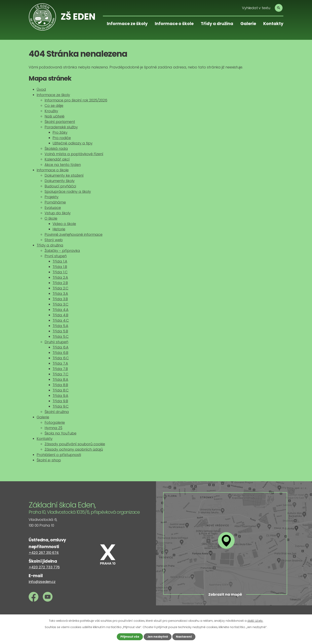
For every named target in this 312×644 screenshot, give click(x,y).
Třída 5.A (60, 326)
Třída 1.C (60, 272)
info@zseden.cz (42, 582)
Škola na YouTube (60, 433)
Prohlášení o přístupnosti (59, 455)
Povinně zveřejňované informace (74, 234)
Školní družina (57, 412)
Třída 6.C (61, 358)
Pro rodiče (62, 138)
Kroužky (51, 111)
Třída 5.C (61, 337)
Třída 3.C (60, 304)
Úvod (41, 89)
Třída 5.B (60, 331)
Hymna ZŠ (53, 428)
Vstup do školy (58, 213)
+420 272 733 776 (44, 567)
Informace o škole (174, 24)
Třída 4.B (60, 315)
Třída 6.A (60, 347)
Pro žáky (60, 132)
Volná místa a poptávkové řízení (74, 154)
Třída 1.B (60, 267)
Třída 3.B (60, 299)
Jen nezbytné (157, 637)
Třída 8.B (60, 385)
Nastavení (184, 637)
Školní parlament (60, 122)
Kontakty (273, 24)
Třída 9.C (61, 406)
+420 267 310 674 (44, 553)
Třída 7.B (60, 369)
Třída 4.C (61, 320)
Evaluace (53, 208)
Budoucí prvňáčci (60, 186)
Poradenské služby (61, 127)
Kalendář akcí (57, 159)
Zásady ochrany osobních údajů (74, 449)
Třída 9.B (60, 401)
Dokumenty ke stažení (64, 175)
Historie (59, 229)
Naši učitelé (55, 116)
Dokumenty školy (60, 181)
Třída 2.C (60, 288)
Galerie (248, 24)
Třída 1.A (60, 261)
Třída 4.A (60, 310)
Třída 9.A (60, 396)
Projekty (52, 197)
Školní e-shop (49, 460)
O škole (51, 218)
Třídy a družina (217, 24)
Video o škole (64, 224)
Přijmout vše (130, 637)
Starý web (54, 240)
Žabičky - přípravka (62, 251)
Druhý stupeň (56, 342)
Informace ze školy (127, 24)
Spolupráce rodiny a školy (68, 191)
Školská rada (56, 149)
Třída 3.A (60, 294)
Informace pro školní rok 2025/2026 (76, 100)
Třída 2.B (60, 283)
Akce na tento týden (63, 165)
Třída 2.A (60, 277)
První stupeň (56, 256)
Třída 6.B (60, 353)
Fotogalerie (55, 422)
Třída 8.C (61, 390)
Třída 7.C (60, 374)
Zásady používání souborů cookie (75, 444)
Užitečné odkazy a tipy (73, 143)
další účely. (255, 621)
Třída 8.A (60, 379)
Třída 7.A (60, 363)
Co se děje (54, 106)
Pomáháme (55, 202)
